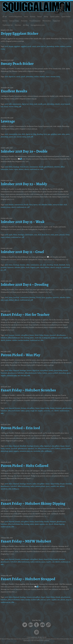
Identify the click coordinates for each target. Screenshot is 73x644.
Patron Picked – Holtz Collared (25, 466)
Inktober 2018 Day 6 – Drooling (25, 285)
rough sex (34, 411)
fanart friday (39, 335)
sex (15, 137)
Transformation (35, 21)
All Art (5, 16)
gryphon (54, 134)
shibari (21, 169)
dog (35, 134)
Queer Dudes (66, 16)
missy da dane (58, 205)
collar (28, 265)
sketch (27, 169)
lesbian (45, 373)
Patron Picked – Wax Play (20, 355)
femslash (62, 265)
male (36, 104)
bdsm (11, 167)
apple (11, 235)
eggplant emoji (26, 46)
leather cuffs (35, 600)
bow (21, 167)
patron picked (53, 373)
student (9, 340)
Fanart (40, 16)
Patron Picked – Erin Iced (20, 428)
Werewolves (47, 21)
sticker (57, 46)
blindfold (23, 446)
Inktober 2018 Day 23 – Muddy (24, 184)
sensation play (12, 376)
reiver (67, 235)
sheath (57, 104)
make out (38, 338)
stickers (63, 46)
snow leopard (65, 104)
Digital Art (57, 21)
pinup (8, 207)
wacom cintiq (55, 77)
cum (19, 134)
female (41, 167)
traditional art (35, 169)
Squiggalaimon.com (38, 25)
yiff (20, 107)
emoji (34, 46)
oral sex (38, 562)
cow (41, 265)
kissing (27, 338)
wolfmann (48, 451)
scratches (47, 411)
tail (2, 107)
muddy (3, 207)
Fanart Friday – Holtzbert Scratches (28, 390)
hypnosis (11, 267)
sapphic (65, 338)
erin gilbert (25, 335)
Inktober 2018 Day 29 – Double (24, 151)
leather (28, 600)
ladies (11, 169)
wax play (23, 376)
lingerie (33, 267)
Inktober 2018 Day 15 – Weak (23, 222)
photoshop (50, 46)
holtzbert (4, 338)
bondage (16, 167)
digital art (12, 77)
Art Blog (26, 25)
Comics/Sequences (15, 16)
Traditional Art (8, 25)
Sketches (18, 25)
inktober (57, 167)
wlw (42, 169)
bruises (23, 408)
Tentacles (24, 21)
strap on (58, 267)
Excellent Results (14, 91)
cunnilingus (25, 559)
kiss (22, 338)
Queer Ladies (55, 16)
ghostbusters (49, 167)
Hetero (5, 21)
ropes (16, 169)
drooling (40, 134)
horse (48, 235)
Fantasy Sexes (14, 21)
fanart (32, 335)
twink (6, 107)
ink (40, 205)
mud (65, 205)
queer (11, 137)
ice (36, 449)
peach (23, 77)
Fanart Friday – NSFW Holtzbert (26, 541)
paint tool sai (41, 46)
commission (17, 104)
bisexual (12, 335)
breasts (26, 167)
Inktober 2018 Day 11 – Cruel (22, 252)
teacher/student (24, 340)
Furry (26, 16)
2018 (6, 46)
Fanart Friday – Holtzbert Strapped (28, 579)
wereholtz (37, 451)
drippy (11, 46)
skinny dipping (59, 524)
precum (62, 235)
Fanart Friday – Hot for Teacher (25, 315)
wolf (28, 137)
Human (33, 16)
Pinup (46, 16)
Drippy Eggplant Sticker (20, 33)
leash (28, 267)
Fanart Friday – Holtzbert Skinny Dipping (33, 504)
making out (46, 338)
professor (54, 338)
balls (10, 104)
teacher (15, 340)
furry (31, 104)
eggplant (17, 46)
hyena (36, 205)
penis (68, 134)
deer (45, 265)
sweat (48, 77)
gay (49, 134)
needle (40, 104)
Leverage (8, 121)
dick (23, 134)
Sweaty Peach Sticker (17, 64)
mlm (63, 134)
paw (45, 104)
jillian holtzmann (14, 338)
